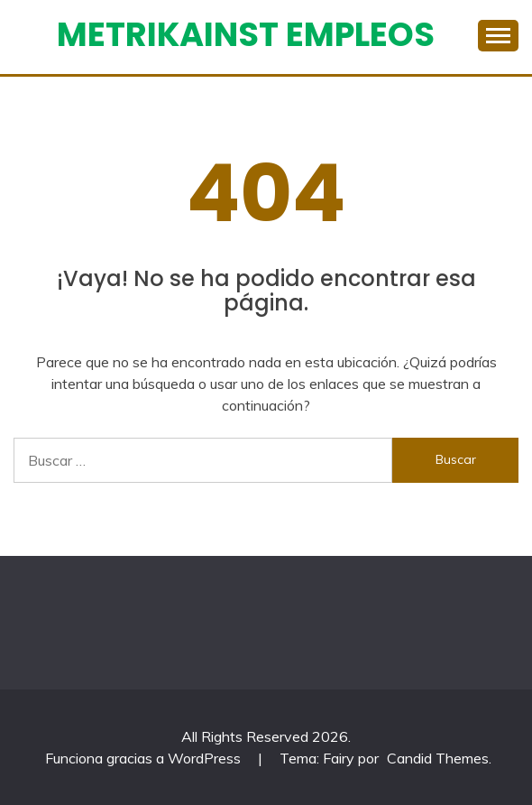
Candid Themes (438, 758)
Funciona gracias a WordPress (145, 758)
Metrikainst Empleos (246, 34)
